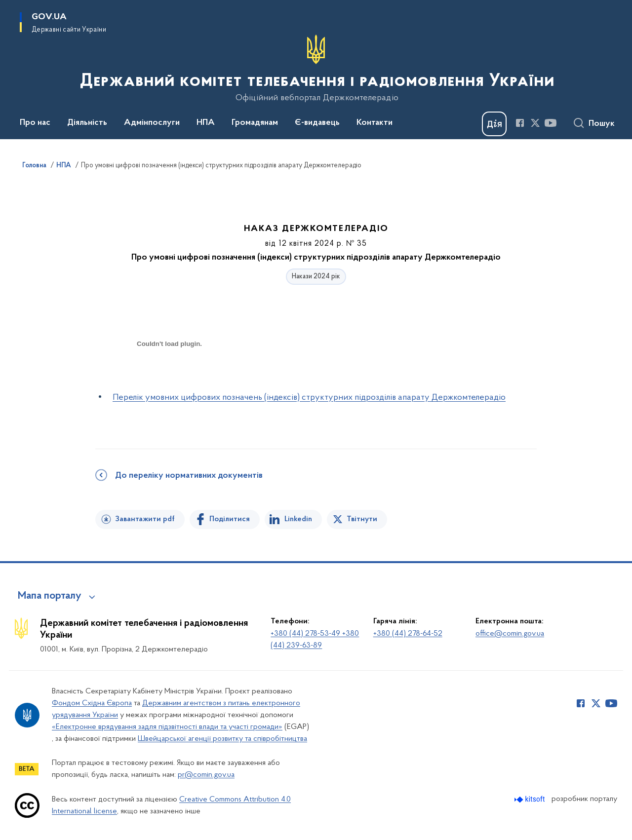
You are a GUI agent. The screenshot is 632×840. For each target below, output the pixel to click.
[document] (169, 379)
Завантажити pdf (145, 519)
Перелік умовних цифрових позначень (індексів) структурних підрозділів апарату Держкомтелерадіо (309, 398)
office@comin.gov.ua (510, 634)
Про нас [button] (35, 123)
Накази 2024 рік (316, 277)
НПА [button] (206, 123)
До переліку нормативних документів (189, 476)
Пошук (602, 124)
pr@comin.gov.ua (206, 775)
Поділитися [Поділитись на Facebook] (230, 519)
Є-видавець (317, 123)
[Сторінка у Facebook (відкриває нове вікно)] (520, 123)
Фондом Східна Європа (92, 703)
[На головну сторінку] (316, 69)
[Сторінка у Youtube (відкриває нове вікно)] (551, 123)
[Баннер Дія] (494, 124)
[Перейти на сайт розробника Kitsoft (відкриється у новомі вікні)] (531, 799)
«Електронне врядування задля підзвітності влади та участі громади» (167, 727)
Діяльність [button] (87, 123)
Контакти (375, 123)
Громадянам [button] (255, 123)
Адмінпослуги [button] (152, 123)
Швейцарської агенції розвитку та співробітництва (222, 739)
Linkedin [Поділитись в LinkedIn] (298, 519)
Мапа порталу (50, 596)
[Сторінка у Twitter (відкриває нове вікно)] (535, 123)
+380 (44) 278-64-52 (408, 634)
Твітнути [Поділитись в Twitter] (362, 519)
